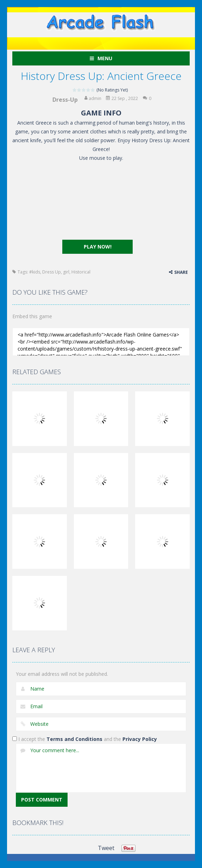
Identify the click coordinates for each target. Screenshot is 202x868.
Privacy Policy (140, 739)
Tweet (106, 848)
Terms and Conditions (74, 739)
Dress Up (52, 272)
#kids (35, 272)
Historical (81, 272)
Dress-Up (65, 100)
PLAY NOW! (98, 247)
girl (66, 272)
